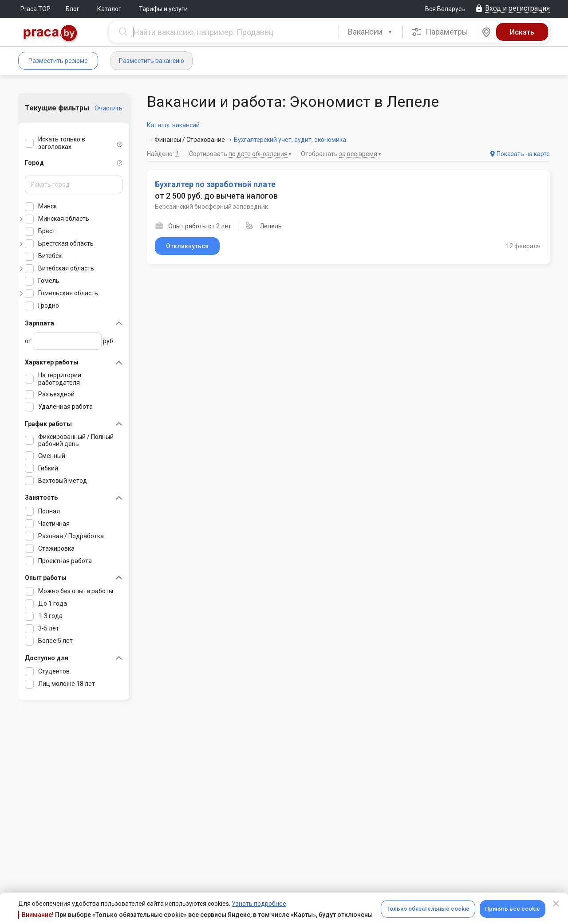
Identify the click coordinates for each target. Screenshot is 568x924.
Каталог (109, 9)
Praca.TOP (35, 9)
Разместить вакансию (152, 61)
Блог (73, 9)
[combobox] (371, 32)
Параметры (440, 32)
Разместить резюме (58, 61)
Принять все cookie (513, 909)
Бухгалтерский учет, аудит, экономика (290, 140)
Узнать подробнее (259, 904)
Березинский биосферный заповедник (211, 207)
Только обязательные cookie (428, 909)
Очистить (108, 108)
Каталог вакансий (173, 125)
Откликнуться (187, 246)
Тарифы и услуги (163, 9)
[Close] (556, 904)
